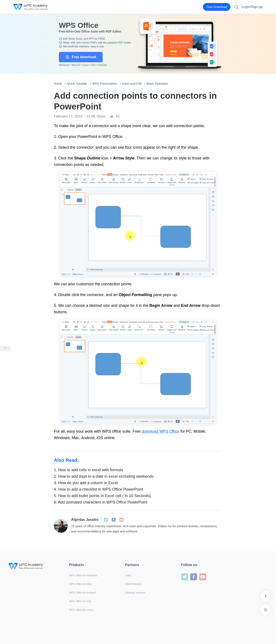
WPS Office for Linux (81, 610)
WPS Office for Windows (83, 575)
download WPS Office (161, 431)
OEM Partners (133, 584)
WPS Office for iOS (80, 601)
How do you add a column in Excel (86, 483)
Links (128, 575)
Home (58, 84)
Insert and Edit (132, 84)
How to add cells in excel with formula (88, 470)
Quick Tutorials (77, 84)
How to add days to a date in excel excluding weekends (104, 476)
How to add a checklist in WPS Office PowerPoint (99, 489)
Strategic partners (135, 593)
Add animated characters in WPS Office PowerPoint (101, 502)
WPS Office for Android (82, 593)
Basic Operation (157, 84)
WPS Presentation (105, 84)
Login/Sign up (252, 7)
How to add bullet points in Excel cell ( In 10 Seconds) (102, 496)
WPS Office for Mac (80, 584)
